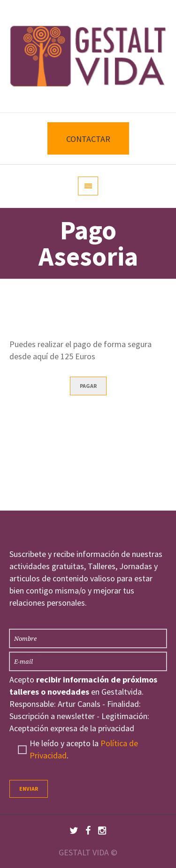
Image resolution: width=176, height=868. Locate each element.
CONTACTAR (88, 139)
